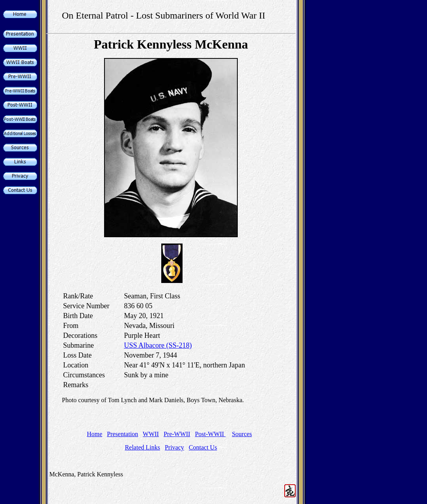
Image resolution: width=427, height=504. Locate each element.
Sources (242, 434)
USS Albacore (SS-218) (158, 345)
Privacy (174, 447)
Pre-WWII (177, 434)
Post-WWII (210, 434)
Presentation (122, 434)
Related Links (143, 447)
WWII (151, 434)
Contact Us (203, 447)
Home (94, 434)
